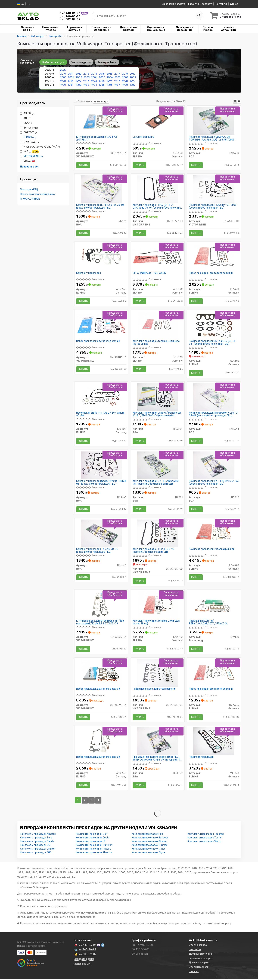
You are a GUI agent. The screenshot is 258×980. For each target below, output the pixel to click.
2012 (78, 74)
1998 (125, 81)
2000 (63, 77)
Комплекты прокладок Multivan (94, 846)
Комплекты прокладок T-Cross (150, 846)
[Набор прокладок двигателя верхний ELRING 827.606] (214, 674)
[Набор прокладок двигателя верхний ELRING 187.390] (214, 257)
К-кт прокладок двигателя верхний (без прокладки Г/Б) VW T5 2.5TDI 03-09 (100, 623)
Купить (83, 165)
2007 (117, 77)
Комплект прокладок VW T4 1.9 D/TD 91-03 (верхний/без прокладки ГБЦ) (214, 483)
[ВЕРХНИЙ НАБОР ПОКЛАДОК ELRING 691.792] (158, 256)
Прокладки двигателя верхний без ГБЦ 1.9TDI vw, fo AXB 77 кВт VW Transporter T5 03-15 (157, 760)
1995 (102, 81)
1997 (117, 81)
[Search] (199, 16)
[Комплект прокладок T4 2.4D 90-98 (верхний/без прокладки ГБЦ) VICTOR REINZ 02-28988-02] (158, 534)
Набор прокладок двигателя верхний (211, 273)
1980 (63, 85)
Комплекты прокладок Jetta (93, 839)
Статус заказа (198, 946)
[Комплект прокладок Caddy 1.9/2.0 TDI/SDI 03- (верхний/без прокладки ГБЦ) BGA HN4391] (101, 465)
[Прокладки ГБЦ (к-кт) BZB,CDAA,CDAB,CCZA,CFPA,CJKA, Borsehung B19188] (214, 606)
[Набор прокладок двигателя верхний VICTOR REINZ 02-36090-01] (101, 674)
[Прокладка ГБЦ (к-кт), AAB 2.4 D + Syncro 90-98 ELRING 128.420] (101, 397)
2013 (86, 74)
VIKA (27, 161)
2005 (102, 77)
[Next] (99, 802)
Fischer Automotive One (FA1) (40, 147)
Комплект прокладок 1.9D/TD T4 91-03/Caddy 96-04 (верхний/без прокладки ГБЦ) (157, 206)
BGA (26, 123)
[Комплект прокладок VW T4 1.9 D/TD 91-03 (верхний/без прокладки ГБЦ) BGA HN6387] (214, 465)
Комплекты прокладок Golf (92, 835)
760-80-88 (70, 16)
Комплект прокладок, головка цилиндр (212, 550)
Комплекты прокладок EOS (36, 854)
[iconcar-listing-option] (239, 102)
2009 (133, 77)
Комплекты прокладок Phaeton (94, 854)
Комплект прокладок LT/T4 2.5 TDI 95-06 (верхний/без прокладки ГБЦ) (100, 206)
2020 (63, 70)
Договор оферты (199, 964)
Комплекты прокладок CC (35, 846)
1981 (70, 85)
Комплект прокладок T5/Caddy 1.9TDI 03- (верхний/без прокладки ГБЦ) (213, 206)
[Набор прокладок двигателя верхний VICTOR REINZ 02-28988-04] (158, 674)
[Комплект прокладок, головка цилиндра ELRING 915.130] (158, 325)
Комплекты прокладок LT (91, 842)
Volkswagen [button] (81, 62)
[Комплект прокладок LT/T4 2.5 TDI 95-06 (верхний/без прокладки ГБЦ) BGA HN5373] (101, 189)
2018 (125, 74)
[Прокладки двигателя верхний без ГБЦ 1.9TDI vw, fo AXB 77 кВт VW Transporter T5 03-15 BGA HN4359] (158, 742)
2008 (125, 77)
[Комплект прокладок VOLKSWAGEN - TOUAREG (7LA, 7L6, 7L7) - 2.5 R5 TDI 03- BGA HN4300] (214, 121)
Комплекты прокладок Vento (204, 842)
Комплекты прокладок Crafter (38, 850)
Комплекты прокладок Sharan (149, 842)
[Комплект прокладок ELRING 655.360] (101, 257)
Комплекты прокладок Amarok (38, 835)
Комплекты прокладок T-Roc (149, 850)
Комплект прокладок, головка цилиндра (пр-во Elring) (156, 343)
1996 (109, 81)
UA (21, 4)
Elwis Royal (29, 142)
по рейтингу (101, 102)
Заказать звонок (84, 960)
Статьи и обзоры (199, 968)
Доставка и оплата (174, 4)
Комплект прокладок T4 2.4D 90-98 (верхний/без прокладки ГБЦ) (97, 551)
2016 (109, 74)
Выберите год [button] (53, 62)
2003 (86, 77)
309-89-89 (70, 19)
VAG (29, 152)
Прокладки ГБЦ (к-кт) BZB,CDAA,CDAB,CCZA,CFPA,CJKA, (209, 623)
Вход (234, 4)
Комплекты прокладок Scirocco (150, 839)
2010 (63, 74)
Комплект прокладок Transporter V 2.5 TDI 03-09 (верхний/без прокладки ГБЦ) (214, 415)
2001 (71, 77)
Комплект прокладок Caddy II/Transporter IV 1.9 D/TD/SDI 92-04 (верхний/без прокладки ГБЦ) (157, 415)
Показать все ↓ (30, 167)
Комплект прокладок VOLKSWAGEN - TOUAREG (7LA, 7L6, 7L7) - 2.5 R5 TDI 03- (212, 138)
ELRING (30, 137)
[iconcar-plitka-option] (235, 102)
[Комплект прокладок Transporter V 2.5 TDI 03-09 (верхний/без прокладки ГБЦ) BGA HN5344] (214, 397)
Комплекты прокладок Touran (205, 839)
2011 (70, 74)
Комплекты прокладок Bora (36, 839)
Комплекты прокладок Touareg (206, 835)
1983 (86, 85)
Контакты (221, 4)
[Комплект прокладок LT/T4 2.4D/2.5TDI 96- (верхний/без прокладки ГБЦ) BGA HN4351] (158, 465)
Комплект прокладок (88, 273)
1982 (78, 85)
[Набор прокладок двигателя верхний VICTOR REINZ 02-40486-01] (101, 324)
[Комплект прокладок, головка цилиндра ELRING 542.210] (158, 606)
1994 (94, 81)
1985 (102, 85)
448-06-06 (70, 13)
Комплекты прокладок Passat (93, 850)
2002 (79, 77)
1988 (125, 85)
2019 (133, 74)
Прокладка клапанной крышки (38, 194)
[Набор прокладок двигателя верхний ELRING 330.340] (101, 742)
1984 (94, 85)
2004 (94, 77)
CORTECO (29, 132)
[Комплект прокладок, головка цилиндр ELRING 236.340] (214, 534)
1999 (133, 81)
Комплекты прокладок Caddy (37, 842)
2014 (94, 74)
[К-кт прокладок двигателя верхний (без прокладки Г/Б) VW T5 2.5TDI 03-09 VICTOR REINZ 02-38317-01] (101, 606)
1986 (109, 85)
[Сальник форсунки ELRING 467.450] (158, 121)
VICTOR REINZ (33, 156)
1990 (63, 81)
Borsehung (29, 128)
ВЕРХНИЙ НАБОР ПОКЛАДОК (149, 273)
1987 (117, 85)
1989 (133, 85)
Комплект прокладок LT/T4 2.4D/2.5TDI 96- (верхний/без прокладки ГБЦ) (212, 343)
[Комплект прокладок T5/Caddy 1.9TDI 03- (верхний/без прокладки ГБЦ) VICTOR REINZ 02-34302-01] (214, 189)
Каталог (194, 973)
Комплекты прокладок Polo (148, 835)
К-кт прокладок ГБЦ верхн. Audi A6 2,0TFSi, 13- (97, 138)
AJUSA (27, 113)
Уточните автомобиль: (28, 62)
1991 (70, 81)
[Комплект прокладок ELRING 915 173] (214, 742)
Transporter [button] (107, 62)
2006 (110, 77)
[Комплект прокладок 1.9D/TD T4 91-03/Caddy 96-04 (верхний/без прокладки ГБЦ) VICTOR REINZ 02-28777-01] (158, 189)
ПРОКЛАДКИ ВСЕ (30, 199)
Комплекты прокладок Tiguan (149, 854)
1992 (78, 81)
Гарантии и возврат (201, 959)
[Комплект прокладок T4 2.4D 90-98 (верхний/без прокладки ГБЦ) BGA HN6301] (101, 534)
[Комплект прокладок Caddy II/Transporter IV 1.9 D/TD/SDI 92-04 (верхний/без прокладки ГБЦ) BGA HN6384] (158, 397)
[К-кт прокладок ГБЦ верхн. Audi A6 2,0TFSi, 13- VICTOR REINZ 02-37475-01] (101, 121)
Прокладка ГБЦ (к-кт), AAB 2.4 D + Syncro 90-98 (100, 415)
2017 (117, 74)
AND (26, 118)
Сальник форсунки (144, 137)
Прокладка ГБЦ (29, 190)
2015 (102, 74)
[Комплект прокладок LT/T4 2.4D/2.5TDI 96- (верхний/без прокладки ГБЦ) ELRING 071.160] (214, 325)
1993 (86, 81)
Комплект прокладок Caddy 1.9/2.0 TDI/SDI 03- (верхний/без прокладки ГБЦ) (101, 483)
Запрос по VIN (83, 965)
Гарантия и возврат (200, 4)
